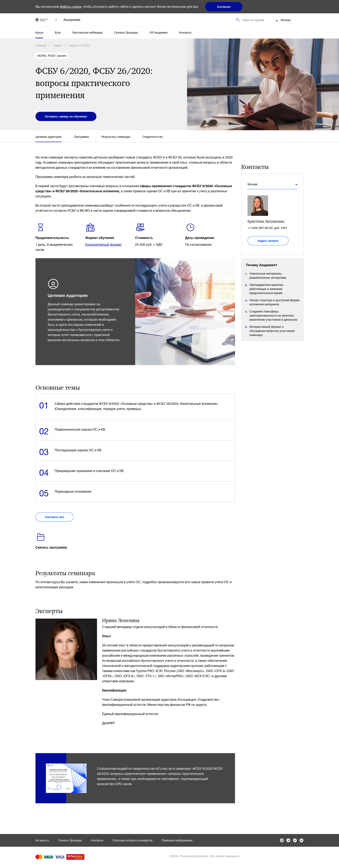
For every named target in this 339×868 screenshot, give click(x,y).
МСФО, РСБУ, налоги (52, 56)
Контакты (185, 32)
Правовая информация (177, 840)
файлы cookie (71, 6)
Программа (81, 137)
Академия (72, 20)
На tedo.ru (42, 840)
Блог (58, 32)
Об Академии (159, 32)
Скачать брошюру (126, 32)
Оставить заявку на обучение (66, 116)
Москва (286, 20)
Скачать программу (51, 547)
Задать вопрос (268, 241)
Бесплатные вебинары (88, 32)
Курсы (39, 32)
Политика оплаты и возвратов (132, 840)
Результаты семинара (116, 137)
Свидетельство (153, 137)
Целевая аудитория (49, 137)
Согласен (224, 7)
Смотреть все (55, 517)
